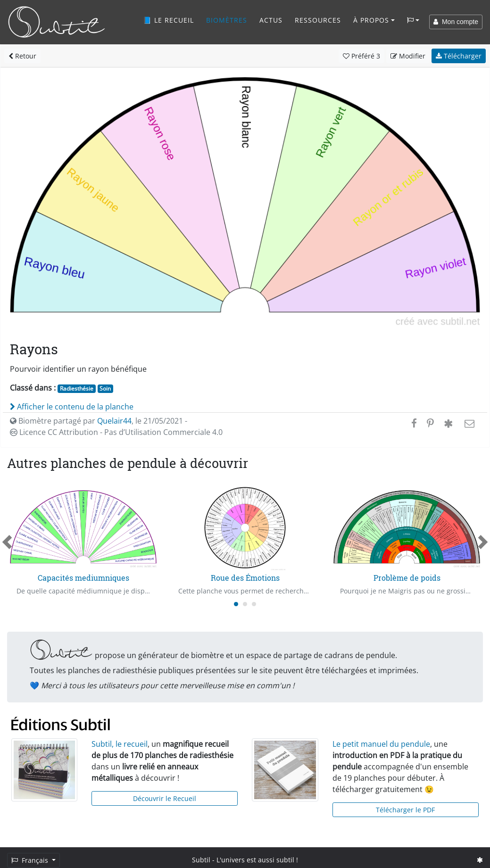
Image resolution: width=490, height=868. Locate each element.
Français (31, 860)
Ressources (318, 20)
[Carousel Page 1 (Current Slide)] (236, 604)
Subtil (201, 860)
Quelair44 (114, 421)
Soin (105, 388)
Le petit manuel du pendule (381, 744)
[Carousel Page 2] (245, 604)
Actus (271, 20)
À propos (371, 20)
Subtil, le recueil (120, 744)
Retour (22, 56)
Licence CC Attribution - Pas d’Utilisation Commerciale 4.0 (116, 432)
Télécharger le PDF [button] (405, 810)
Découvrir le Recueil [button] (165, 798)
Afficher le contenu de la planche (72, 407)
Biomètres (227, 20)
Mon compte (456, 22)
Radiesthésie (77, 388)
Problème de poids (407, 578)
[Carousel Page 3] (254, 604)
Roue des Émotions (245, 578)
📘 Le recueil (168, 20)
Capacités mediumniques (83, 578)
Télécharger (459, 56)
